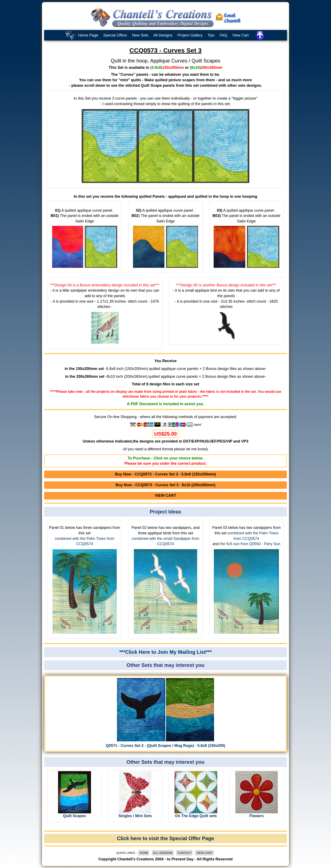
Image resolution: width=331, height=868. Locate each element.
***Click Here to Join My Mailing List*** (165, 652)
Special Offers (115, 35)
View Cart (240, 35)
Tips (211, 35)
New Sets (140, 35)
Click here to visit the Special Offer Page (165, 838)
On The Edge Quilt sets (196, 816)
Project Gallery (190, 35)
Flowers (256, 816)
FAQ (223, 35)
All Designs (163, 35)
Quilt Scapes (74, 816)
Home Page (88, 35)
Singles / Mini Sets (135, 816)
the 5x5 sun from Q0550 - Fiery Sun (250, 544)
